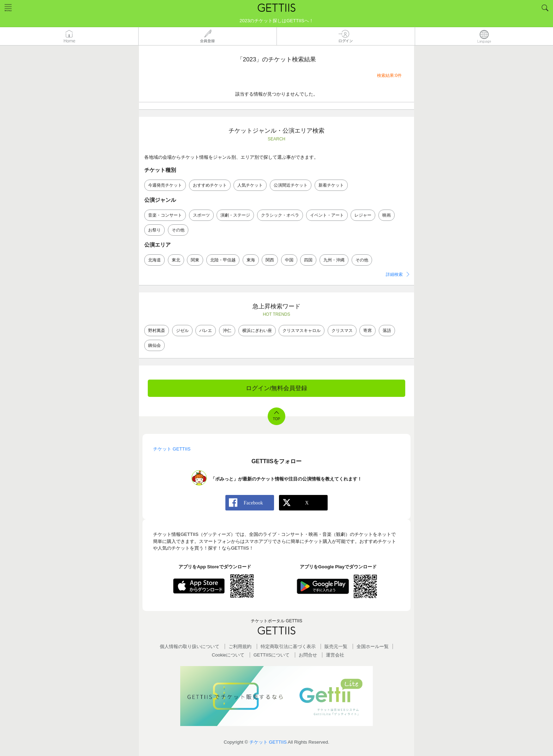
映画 (387, 215)
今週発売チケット (165, 185)
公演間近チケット (291, 185)
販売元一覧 (336, 646)
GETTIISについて (272, 655)
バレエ (206, 331)
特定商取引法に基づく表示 (288, 646)
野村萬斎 (157, 331)
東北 (176, 260)
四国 (308, 260)
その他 (178, 230)
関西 (270, 260)
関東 (195, 260)
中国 (289, 260)
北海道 (154, 260)
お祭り (154, 230)
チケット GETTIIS (268, 742)
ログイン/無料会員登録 (277, 388)
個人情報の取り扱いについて (190, 646)
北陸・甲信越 (223, 260)
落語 (387, 331)
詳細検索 (394, 274)
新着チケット (331, 185)
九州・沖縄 (334, 260)
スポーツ (201, 215)
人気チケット (250, 185)
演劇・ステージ (235, 215)
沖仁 (227, 331)
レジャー (363, 215)
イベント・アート (327, 215)
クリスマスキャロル (302, 331)
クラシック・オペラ (280, 215)
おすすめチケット (210, 185)
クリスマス (342, 331)
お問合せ (308, 655)
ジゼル (182, 331)
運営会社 (335, 655)
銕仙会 (154, 345)
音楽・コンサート (165, 215)
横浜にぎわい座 (257, 331)
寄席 (367, 331)
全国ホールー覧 (373, 646)
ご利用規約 (240, 646)
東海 (251, 260)
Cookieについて (228, 655)
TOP (276, 419)
